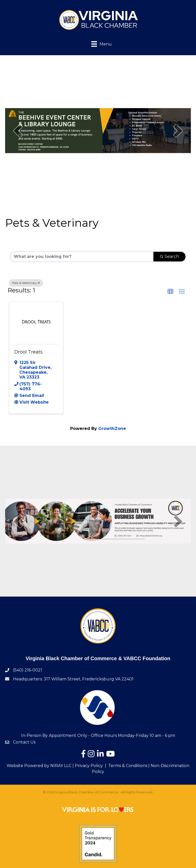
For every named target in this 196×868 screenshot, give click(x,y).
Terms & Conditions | (129, 766)
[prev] (18, 131)
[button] (170, 292)
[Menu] (98, 44)
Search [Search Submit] (169, 256)
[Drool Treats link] (36, 322)
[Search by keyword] (82, 257)
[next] (178, 131)
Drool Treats (28, 352)
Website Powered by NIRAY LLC (39, 766)
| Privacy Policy (87, 766)
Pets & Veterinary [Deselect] (26, 283)
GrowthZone (112, 429)
